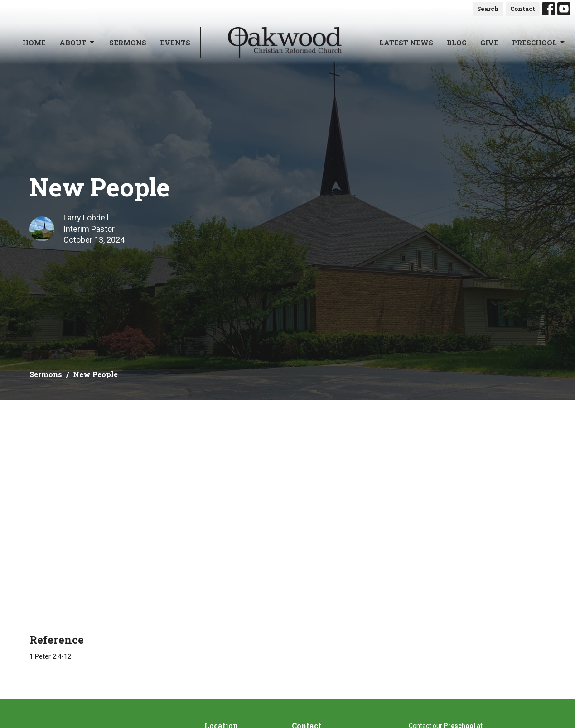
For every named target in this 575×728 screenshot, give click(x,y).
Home (34, 43)
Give (489, 43)
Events (175, 43)
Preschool (539, 43)
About (77, 43)
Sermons (128, 43)
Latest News (406, 43)
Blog (457, 43)
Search (488, 9)
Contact (523, 9)
